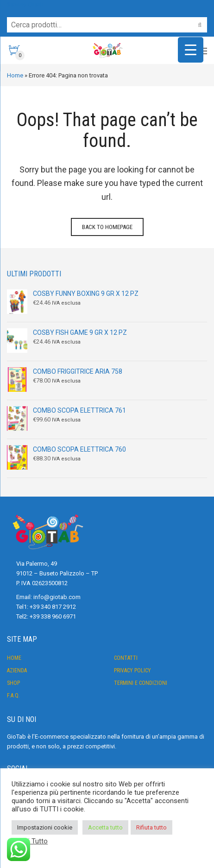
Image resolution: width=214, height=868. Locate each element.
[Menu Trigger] (191, 50)
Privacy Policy (132, 670)
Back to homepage (107, 227)
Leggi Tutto (31, 841)
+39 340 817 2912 (53, 607)
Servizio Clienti (25, 4)
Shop (13, 683)
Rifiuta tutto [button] (151, 827)
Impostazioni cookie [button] (45, 827)
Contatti (126, 658)
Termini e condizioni (141, 683)
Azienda (17, 670)
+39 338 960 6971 (53, 616)
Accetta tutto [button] (105, 827)
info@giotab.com (57, 597)
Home (15, 75)
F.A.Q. (13, 696)
